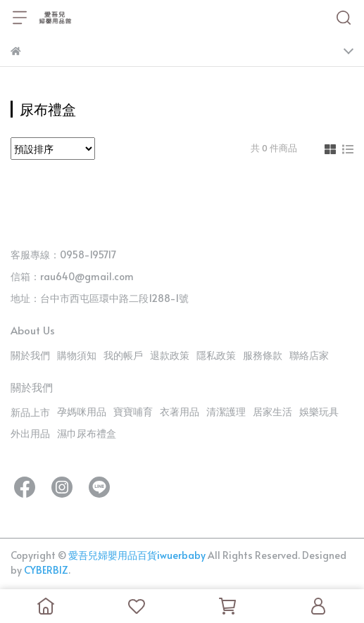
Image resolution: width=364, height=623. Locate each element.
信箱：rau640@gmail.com (72, 276)
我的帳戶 (123, 355)
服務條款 (263, 355)
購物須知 (77, 355)
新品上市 (30, 412)
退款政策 (170, 355)
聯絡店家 (309, 355)
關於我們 (30, 355)
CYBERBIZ (46, 570)
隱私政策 (216, 355)
